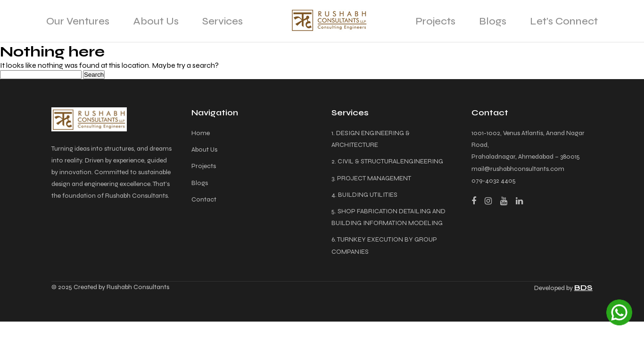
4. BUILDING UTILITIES (364, 195)
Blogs (493, 21)
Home (201, 133)
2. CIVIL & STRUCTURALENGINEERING (387, 161)
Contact (204, 199)
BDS (583, 287)
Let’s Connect (564, 21)
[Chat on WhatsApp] (619, 312)
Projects (435, 21)
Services (223, 21)
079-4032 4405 (494, 181)
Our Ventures (78, 21)
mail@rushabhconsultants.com (518, 169)
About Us (156, 21)
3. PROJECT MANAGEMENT (371, 178)
